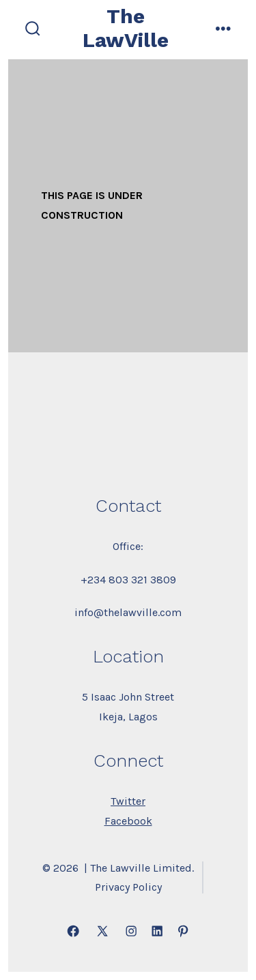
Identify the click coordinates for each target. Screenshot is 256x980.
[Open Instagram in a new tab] (131, 931)
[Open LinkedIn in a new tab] (157, 931)
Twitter (128, 801)
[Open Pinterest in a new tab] (183, 931)
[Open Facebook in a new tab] (73, 931)
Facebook (128, 821)
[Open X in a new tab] (102, 931)
